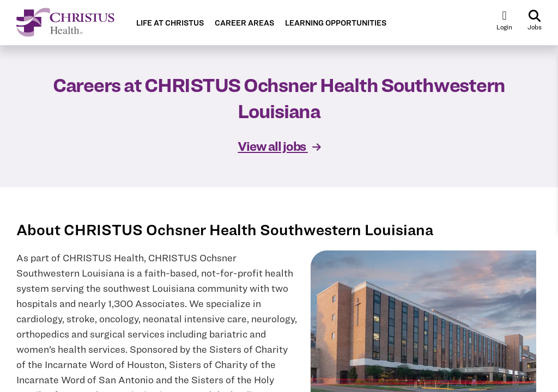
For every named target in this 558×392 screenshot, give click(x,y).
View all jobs (279, 146)
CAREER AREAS (244, 23)
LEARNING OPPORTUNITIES (336, 23)
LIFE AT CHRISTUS (170, 23)
